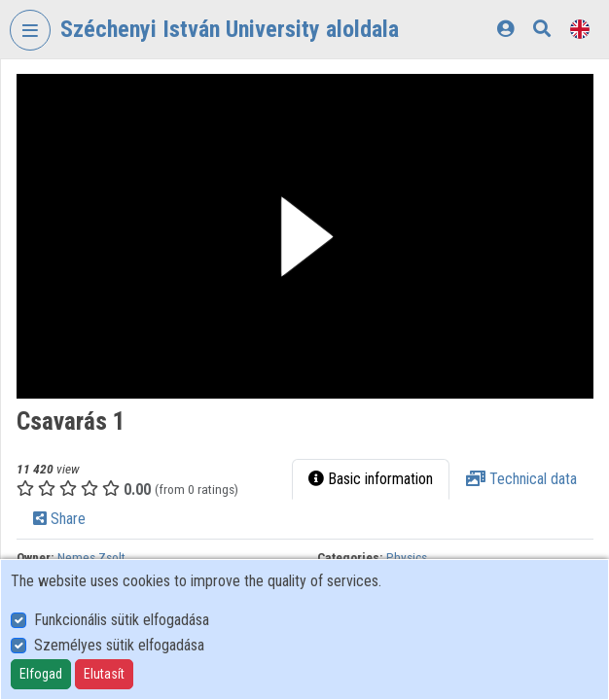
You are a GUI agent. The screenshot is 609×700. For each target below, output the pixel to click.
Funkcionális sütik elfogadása (122, 620)
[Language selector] (580, 29)
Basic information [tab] (371, 479)
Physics (407, 557)
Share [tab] (59, 519)
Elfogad (41, 674)
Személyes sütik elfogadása (119, 645)
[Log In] (505, 29)
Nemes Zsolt (91, 557)
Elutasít (104, 674)
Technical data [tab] (521, 479)
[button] (305, 236)
